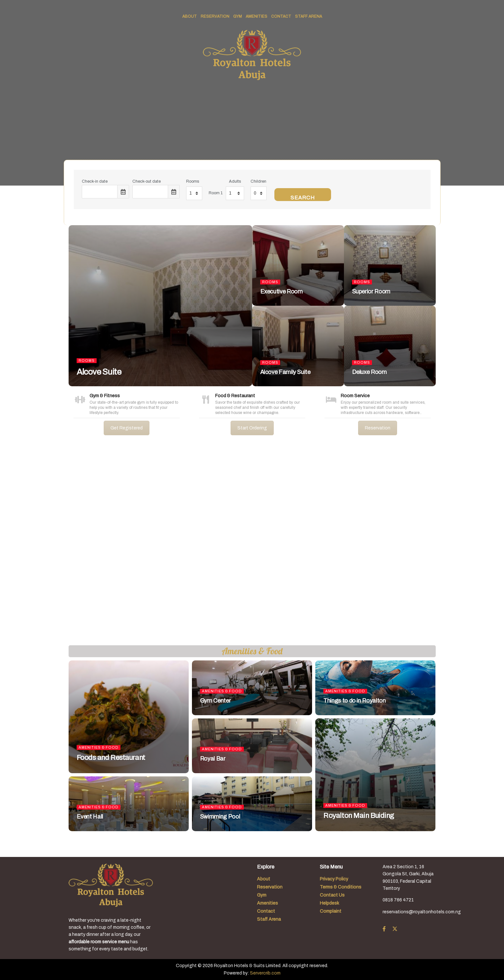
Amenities (257, 16)
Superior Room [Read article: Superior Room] (371, 292)
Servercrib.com (265, 973)
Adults (235, 181)
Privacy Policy (334, 879)
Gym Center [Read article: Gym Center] (215, 701)
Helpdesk (329, 903)
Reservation (215, 16)
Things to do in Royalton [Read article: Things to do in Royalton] (354, 701)
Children (258, 181)
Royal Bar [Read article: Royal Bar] (213, 759)
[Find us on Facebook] (384, 929)
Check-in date (95, 181)
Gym (238, 16)
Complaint (331, 911)
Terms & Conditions (341, 887)
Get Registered (127, 428)
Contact (281, 16)
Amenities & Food (99, 747)
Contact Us (332, 895)
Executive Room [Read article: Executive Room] (281, 292)
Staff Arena (309, 16)
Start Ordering (252, 428)
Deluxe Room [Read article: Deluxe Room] (369, 372)
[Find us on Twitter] (395, 929)
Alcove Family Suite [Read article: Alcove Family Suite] (285, 372)
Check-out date (147, 181)
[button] (10, 545)
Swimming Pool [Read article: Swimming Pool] (220, 817)
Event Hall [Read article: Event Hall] (90, 817)
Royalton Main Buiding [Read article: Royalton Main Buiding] (359, 816)
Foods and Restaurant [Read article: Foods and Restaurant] (111, 758)
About (190, 16)
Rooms (193, 181)
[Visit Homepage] (252, 55)
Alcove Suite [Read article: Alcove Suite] (99, 372)
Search (303, 198)
